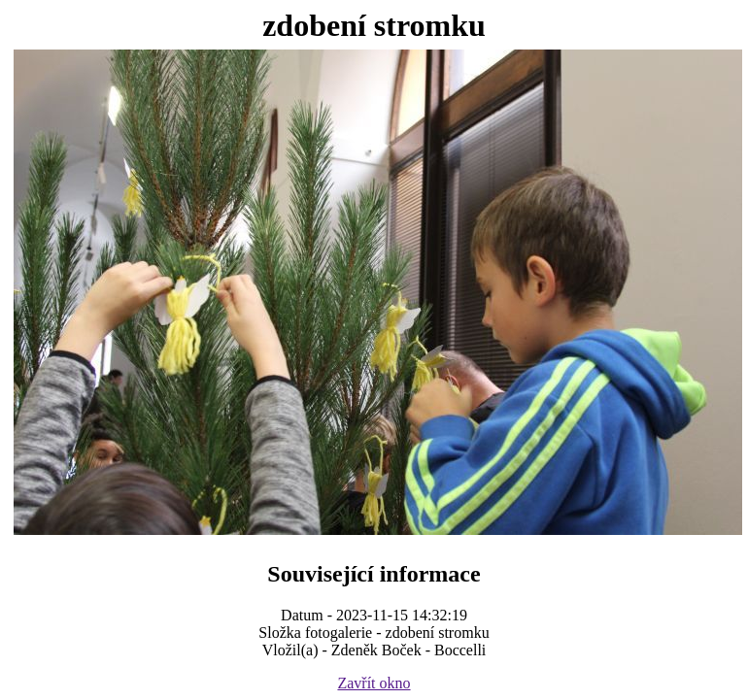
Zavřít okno (374, 683)
